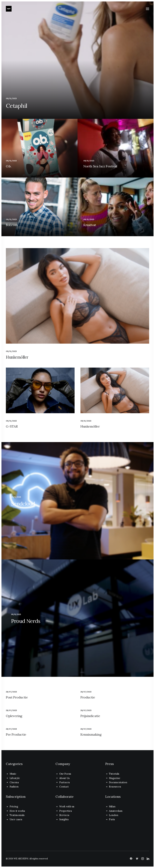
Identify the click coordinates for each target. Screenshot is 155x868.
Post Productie (17, 697)
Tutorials (114, 774)
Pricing (14, 806)
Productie (88, 697)
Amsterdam (116, 811)
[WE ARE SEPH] (9, 9)
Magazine (115, 778)
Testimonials (17, 815)
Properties (66, 811)
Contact (64, 787)
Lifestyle (15, 778)
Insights (64, 819)
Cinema (14, 782)
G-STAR (12, 426)
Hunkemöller (17, 357)
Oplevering (14, 716)
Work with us (67, 806)
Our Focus (65, 774)
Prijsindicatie (90, 716)
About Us (64, 778)
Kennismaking (91, 734)
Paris (112, 819)
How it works (17, 811)
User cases (16, 819)
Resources (115, 787)
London (114, 815)
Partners (64, 782)
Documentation (118, 782)
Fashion (14, 787)
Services (64, 815)
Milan (112, 806)
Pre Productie (16, 734)
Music (13, 774)
